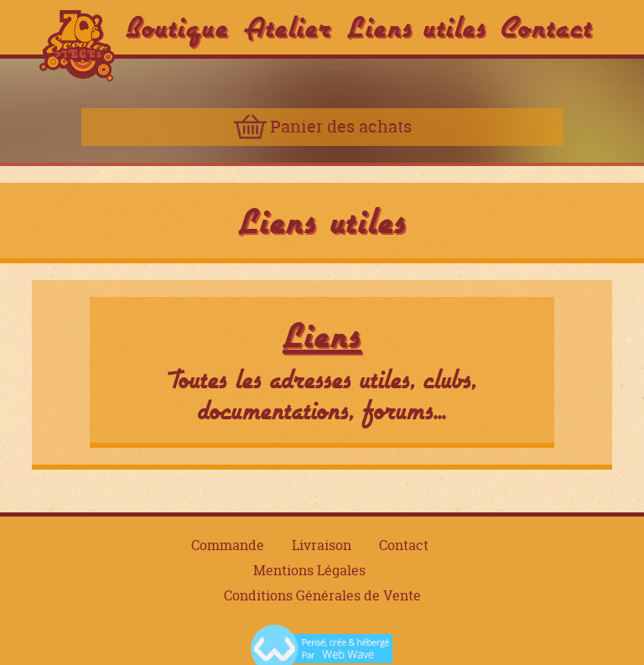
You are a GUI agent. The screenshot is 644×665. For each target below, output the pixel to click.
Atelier (288, 27)
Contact (547, 27)
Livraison (322, 545)
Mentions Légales (309, 570)
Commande (228, 545)
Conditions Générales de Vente (322, 595)
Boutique (177, 27)
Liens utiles (417, 27)
